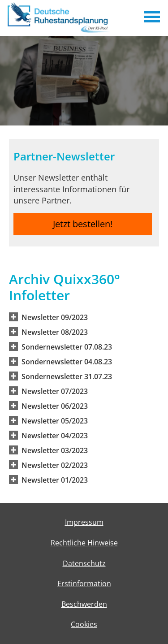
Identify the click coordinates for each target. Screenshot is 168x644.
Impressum (84, 522)
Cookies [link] (84, 624)
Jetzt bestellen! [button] (83, 224)
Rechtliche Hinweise (84, 543)
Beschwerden (84, 604)
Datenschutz (84, 563)
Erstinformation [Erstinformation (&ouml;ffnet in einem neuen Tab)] (84, 583)
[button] (55, 317)
